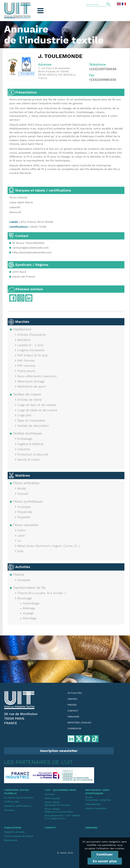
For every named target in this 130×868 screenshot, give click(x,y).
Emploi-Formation (96, 808)
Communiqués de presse (19, 836)
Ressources (11, 840)
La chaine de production (19, 798)
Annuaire (73, 717)
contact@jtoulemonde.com (30, 248)
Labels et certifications (18, 806)
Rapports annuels (14, 832)
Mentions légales (79, 722)
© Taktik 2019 (65, 853)
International (93, 804)
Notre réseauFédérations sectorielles (59, 810)
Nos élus (50, 794)
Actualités (75, 693)
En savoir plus (105, 861)
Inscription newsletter (59, 751)
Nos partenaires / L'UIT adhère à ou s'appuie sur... (62, 817)
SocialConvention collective (98, 799)
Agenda (72, 699)
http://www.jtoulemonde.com (32, 252)
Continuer (105, 854)
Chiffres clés (11, 802)
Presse (72, 705)
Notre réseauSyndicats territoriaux (57, 804)
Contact (73, 711)
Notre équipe (52, 798)
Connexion (74, 728)
